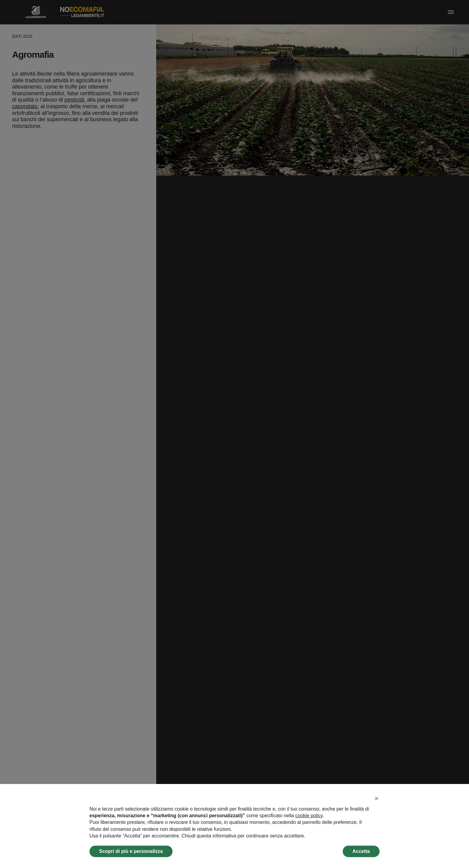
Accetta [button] (361, 851)
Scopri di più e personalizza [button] (131, 851)
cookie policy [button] (309, 816)
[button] (377, 798)
